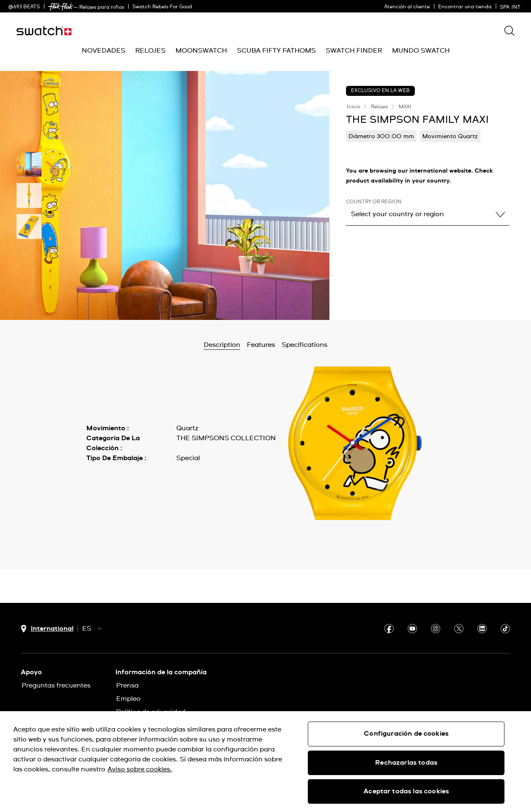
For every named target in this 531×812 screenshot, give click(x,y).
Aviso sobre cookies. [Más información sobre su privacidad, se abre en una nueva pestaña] (140, 769)
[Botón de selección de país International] (47, 629)
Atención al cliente (407, 7)
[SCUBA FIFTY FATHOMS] (276, 51)
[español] (511, 6)
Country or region (374, 202)
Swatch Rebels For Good (162, 7)
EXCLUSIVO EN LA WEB (380, 91)
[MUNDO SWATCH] (421, 51)
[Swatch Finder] (354, 51)
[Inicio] (44, 31)
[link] (61, 7)
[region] (265, 762)
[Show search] (509, 31)
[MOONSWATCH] (201, 51)
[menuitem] (104, 51)
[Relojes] (150, 51)
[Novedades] (104, 51)
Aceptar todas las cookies (406, 791)
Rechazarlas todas (406, 763)
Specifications (304, 345)
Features (261, 345)
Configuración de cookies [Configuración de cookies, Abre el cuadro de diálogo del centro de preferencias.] (406, 734)
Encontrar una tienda (465, 7)
